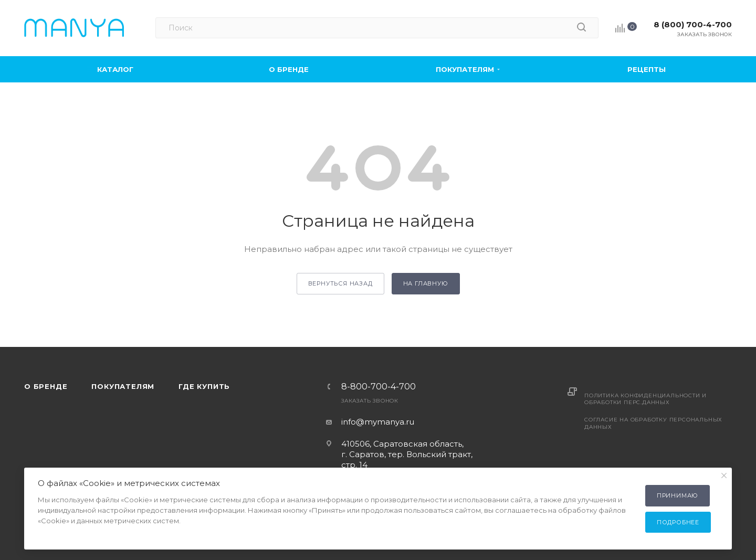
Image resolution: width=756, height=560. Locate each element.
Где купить (204, 386)
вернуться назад (340, 283)
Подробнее (678, 522)
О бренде (46, 386)
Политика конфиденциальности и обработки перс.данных (645, 399)
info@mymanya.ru (378, 422)
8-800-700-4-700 (379, 387)
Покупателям (123, 386)
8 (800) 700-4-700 (693, 24)
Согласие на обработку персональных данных (653, 423)
